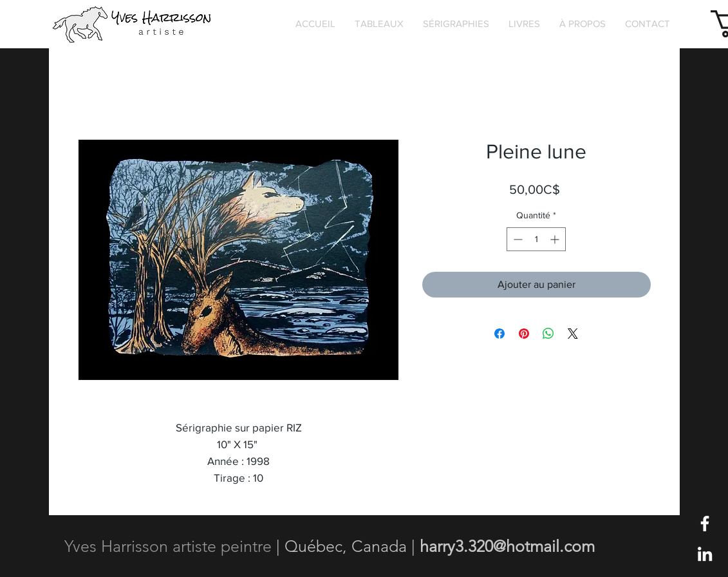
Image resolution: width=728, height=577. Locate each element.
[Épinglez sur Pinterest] (524, 334)
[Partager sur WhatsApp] (548, 334)
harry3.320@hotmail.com (507, 546)
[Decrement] (517, 239)
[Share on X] (573, 334)
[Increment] (556, 239)
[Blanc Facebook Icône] (705, 524)
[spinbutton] (536, 239)
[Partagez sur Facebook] (499, 334)
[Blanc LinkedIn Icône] (705, 554)
